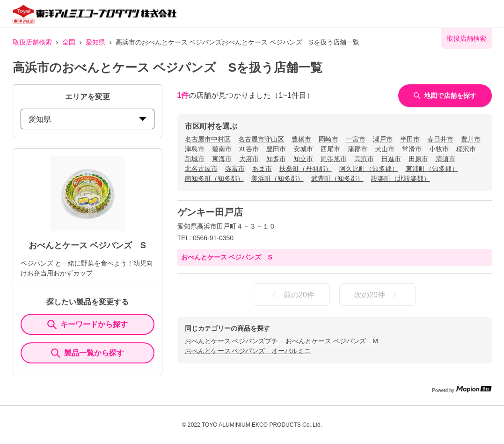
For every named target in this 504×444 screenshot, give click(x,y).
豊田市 (276, 149)
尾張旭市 (334, 159)
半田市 (410, 139)
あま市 (262, 169)
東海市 (222, 159)
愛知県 (95, 42)
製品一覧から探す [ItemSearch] (88, 353)
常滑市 (412, 149)
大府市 (249, 159)
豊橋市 (301, 139)
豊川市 (471, 139)
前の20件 (292, 295)
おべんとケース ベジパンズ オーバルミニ (248, 351)
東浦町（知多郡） (432, 169)
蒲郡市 (358, 149)
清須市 (446, 159)
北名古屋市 (201, 169)
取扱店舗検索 (32, 42)
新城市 (195, 159)
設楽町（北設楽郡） (401, 178)
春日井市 (440, 139)
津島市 (195, 149)
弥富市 (235, 169)
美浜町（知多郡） (278, 178)
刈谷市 (249, 149)
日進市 (391, 159)
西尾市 (330, 149)
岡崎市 (329, 139)
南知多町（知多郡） (214, 178)
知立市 (303, 159)
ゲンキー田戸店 (210, 212)
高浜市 (364, 159)
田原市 (418, 159)
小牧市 (439, 149)
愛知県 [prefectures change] (88, 119)
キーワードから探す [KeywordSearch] (88, 325)
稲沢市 (466, 149)
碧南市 (222, 149)
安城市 (303, 149)
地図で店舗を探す (445, 96)
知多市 (276, 159)
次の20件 (377, 295)
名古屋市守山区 (261, 139)
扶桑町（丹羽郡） (306, 169)
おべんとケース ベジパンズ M (332, 341)
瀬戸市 (383, 139)
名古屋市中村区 (208, 139)
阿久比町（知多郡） (369, 169)
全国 (69, 42)
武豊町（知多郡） (337, 178)
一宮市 (356, 139)
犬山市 (385, 149)
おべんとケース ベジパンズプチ (232, 341)
